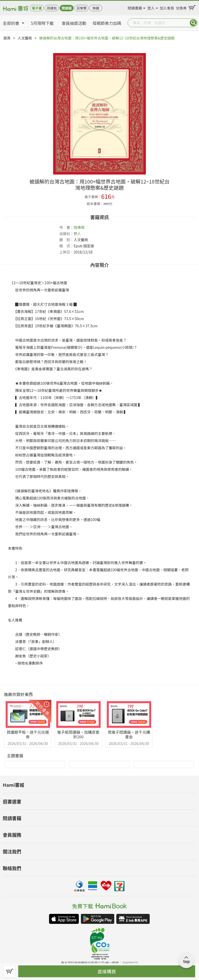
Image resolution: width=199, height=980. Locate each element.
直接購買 (107, 971)
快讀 (96, 8)
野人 (77, 233)
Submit (193, 23)
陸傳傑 (79, 227)
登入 (151, 7)
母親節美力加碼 (107, 23)
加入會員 (167, 7)
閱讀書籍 (135, 7)
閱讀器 (67, 8)
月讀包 (52, 8)
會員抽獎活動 (74, 23)
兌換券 (181, 7)
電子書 (37, 8)
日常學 (82, 8)
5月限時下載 (42, 23)
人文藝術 (25, 38)
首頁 (7, 38)
